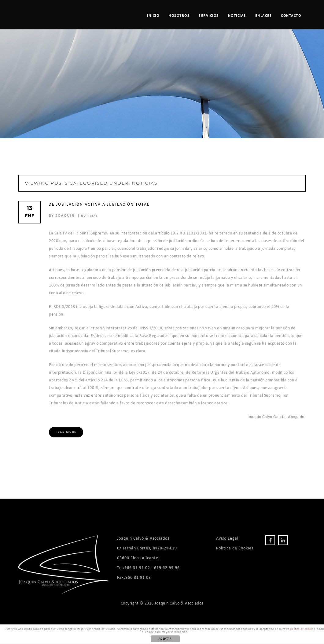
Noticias (237, 16)
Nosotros (179, 16)
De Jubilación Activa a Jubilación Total (99, 205)
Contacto (291, 16)
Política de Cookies (235, 548)
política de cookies (303, 629)
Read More (66, 432)
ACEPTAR (165, 639)
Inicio (153, 16)
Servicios (209, 16)
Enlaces (264, 16)
